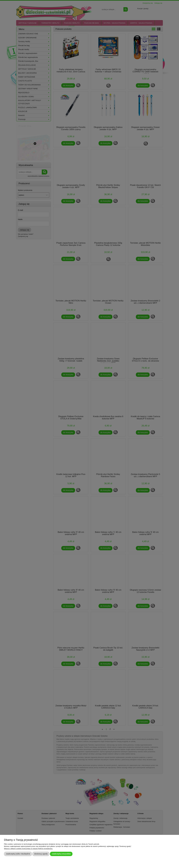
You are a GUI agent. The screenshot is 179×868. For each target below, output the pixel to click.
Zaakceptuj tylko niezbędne (18, 854)
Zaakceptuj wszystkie (61, 854)
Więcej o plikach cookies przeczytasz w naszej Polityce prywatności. (28, 849)
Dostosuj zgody (41, 854)
